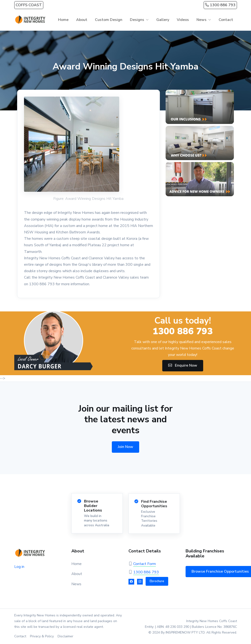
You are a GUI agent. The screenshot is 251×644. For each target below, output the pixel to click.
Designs (137, 20)
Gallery (163, 20)
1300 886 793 (220, 5)
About (82, 20)
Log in (19, 567)
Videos (183, 20)
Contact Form (145, 564)
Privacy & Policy (42, 636)
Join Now (125, 447)
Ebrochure (157, 581)
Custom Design (109, 20)
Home (63, 20)
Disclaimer (65, 636)
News (202, 20)
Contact (226, 20)
